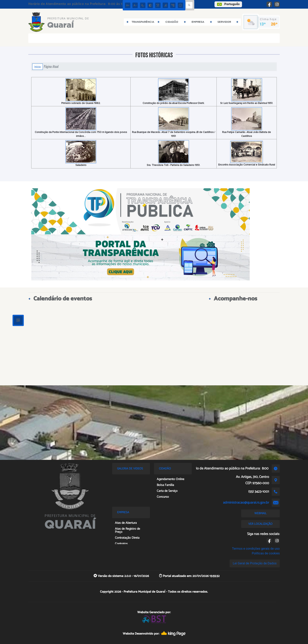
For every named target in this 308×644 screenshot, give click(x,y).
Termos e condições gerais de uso (256, 549)
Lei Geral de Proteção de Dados (255, 563)
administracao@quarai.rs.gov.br (246, 503)
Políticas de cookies (266, 553)
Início (38, 67)
